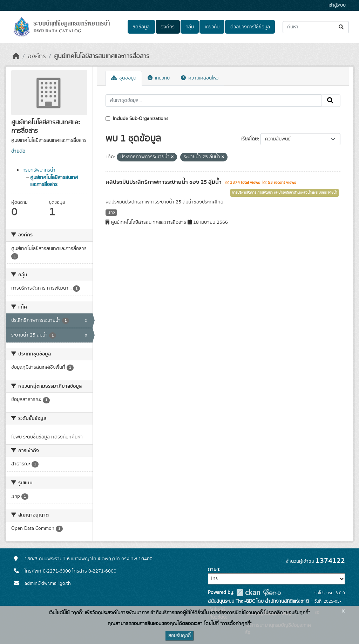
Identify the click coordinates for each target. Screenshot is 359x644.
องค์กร (168, 27)
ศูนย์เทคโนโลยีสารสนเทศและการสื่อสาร (102, 56)
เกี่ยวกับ (212, 27)
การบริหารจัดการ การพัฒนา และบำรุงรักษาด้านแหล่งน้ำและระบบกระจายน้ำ (285, 193)
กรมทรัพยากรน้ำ (39, 170)
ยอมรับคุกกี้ (179, 636)
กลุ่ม (190, 27)
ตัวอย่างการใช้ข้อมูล (250, 27)
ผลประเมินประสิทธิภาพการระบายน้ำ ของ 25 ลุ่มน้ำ (164, 182)
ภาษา (214, 569)
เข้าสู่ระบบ (337, 5)
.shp (111, 213)
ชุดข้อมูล (141, 27)
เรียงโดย (249, 139)
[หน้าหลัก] (16, 56)
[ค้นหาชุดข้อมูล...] (316, 27)
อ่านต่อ (18, 151)
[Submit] (342, 27)
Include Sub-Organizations (137, 119)
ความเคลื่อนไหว (200, 78)
